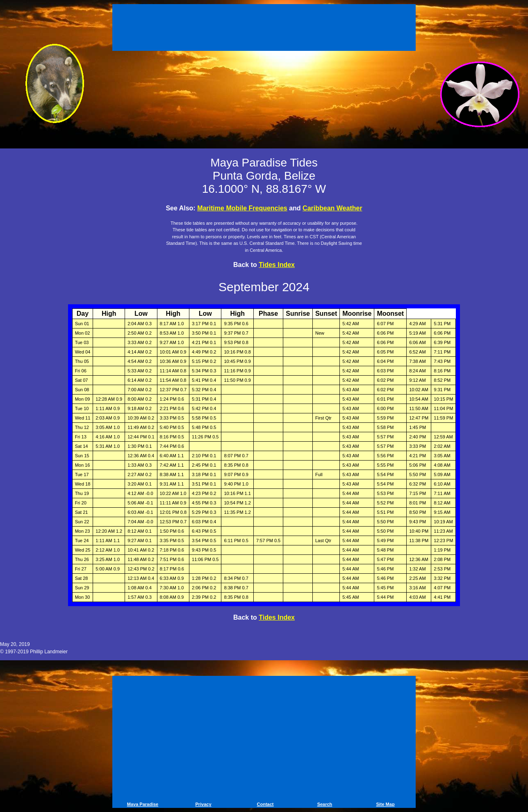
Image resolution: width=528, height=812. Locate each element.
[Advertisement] (264, 29)
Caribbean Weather (332, 208)
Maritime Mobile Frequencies (242, 208)
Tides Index (277, 265)
